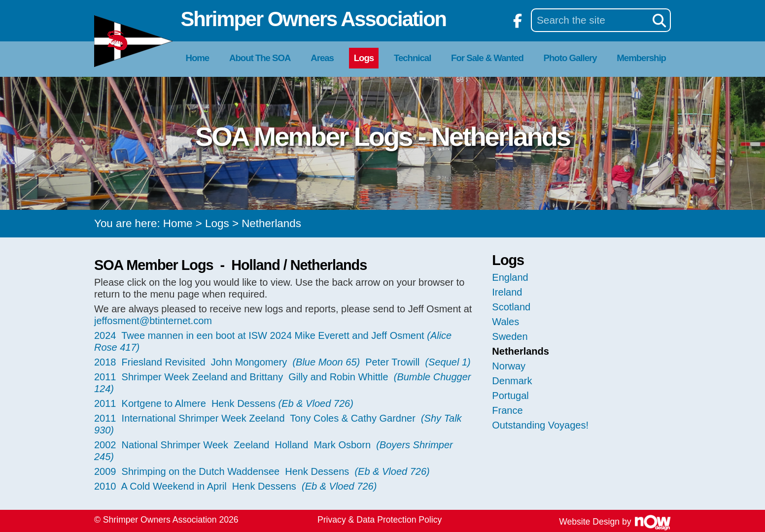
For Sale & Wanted (487, 58)
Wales (505, 322)
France (507, 410)
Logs (364, 58)
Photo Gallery (570, 58)
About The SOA (260, 58)
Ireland (507, 292)
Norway (509, 366)
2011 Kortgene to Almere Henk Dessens (224, 403)
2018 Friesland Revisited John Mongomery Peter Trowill (282, 362)
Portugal (510, 396)
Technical (412, 58)
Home (198, 58)
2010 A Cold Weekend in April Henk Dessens (235, 486)
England (510, 277)
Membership (641, 58)
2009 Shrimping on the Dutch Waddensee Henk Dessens (262, 471)
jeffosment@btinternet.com (153, 321)
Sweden (510, 336)
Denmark (512, 381)
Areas (322, 58)
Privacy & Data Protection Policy (380, 520)
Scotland (511, 307)
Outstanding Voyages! (540, 425)
